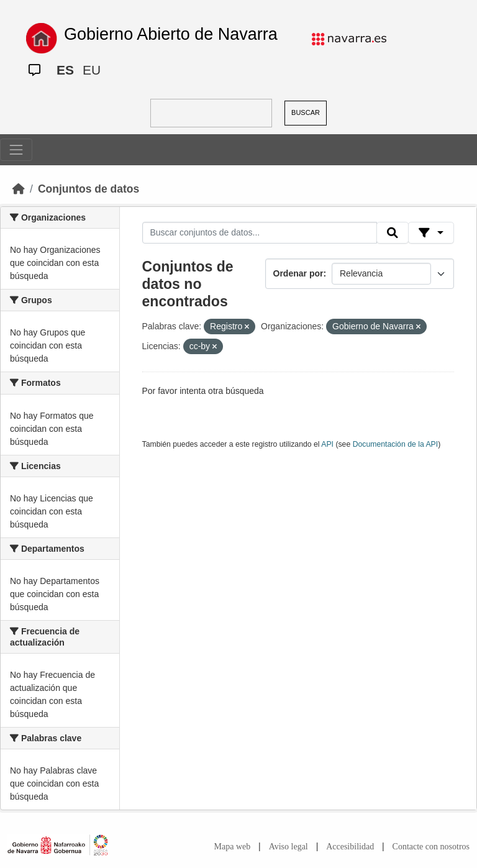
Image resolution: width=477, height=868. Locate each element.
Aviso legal (288, 847)
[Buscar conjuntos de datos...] (260, 233)
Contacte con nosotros (431, 847)
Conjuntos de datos (89, 189)
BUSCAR (306, 112)
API (327, 444)
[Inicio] (19, 189)
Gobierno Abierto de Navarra (171, 34)
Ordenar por (298, 273)
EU (92, 70)
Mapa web (233, 847)
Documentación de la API (396, 444)
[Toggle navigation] (16, 150)
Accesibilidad (350, 847)
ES (65, 70)
